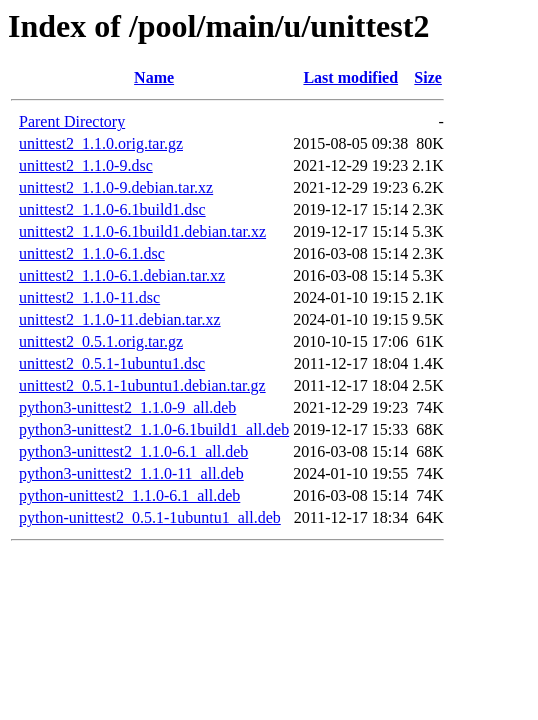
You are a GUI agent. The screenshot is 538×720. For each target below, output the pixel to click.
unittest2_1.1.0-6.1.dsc (92, 253)
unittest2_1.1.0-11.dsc (89, 297)
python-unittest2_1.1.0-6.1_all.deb (129, 495)
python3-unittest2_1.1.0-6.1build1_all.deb (154, 429)
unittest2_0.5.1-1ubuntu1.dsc (112, 363)
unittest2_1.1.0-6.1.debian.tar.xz (122, 275)
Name (154, 77)
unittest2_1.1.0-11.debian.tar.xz (120, 319)
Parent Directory (72, 121)
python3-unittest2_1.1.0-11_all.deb (131, 473)
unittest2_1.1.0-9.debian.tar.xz (116, 187)
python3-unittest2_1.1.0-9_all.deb (127, 407)
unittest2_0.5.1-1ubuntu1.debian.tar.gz (142, 385)
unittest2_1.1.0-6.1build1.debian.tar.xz (142, 231)
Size (428, 77)
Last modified (350, 77)
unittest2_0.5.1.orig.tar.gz (101, 341)
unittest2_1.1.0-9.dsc (86, 165)
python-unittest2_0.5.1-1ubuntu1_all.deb (150, 517)
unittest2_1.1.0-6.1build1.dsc (112, 209)
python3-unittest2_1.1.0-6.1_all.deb (133, 451)
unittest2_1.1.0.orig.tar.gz (101, 143)
